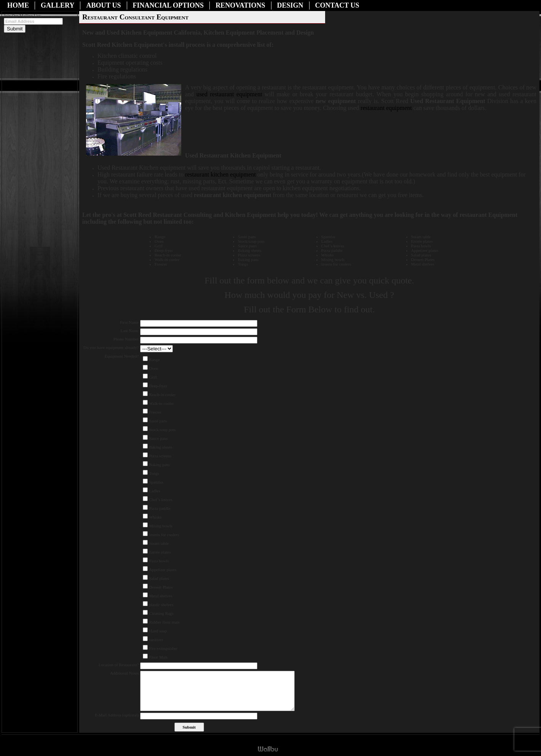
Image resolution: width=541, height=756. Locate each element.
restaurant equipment (387, 108)
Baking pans (159, 465)
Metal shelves (160, 596)
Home (18, 5)
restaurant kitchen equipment (221, 174)
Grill (153, 377)
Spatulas (156, 482)
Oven (153, 368)
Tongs (154, 473)
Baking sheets (160, 447)
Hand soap (158, 631)
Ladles (154, 491)
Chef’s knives (160, 500)
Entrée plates (160, 552)
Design (290, 5)
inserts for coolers (164, 535)
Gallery (57, 5)
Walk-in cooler (161, 403)
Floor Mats (158, 657)
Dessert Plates (161, 587)
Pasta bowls (159, 561)
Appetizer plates (163, 570)
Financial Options (168, 5)
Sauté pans (158, 421)
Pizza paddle (160, 508)
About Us (103, 5)
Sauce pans (158, 438)
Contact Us (337, 5)
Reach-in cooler (162, 395)
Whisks (155, 517)
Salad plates (159, 578)
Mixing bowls (160, 526)
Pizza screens (160, 456)
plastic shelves (161, 605)
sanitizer (156, 640)
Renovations (240, 5)
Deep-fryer (158, 386)
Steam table (159, 543)
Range (154, 360)
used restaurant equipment (229, 94)
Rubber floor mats (164, 622)
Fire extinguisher (163, 648)
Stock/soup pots (162, 430)
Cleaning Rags (161, 613)
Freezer (155, 412)
